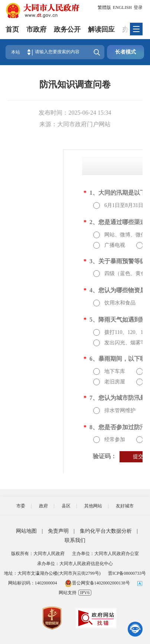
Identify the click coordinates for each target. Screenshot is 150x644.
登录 (138, 7)
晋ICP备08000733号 (127, 573)
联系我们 (75, 540)
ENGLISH (122, 7)
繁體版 (104, 7)
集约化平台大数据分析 (106, 531)
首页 (12, 29)
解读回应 (101, 29)
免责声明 (58, 531)
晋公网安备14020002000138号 (97, 583)
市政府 (36, 29)
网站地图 (26, 531)
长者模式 (125, 52)
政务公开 (67, 29)
